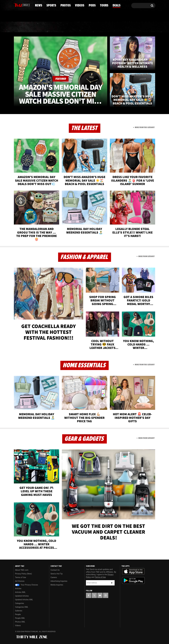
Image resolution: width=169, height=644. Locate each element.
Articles (18, 588)
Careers (54, 577)
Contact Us (55, 570)
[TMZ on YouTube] (100, 595)
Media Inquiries (57, 585)
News (20, 27)
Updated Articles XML (24, 600)
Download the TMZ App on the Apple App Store (133, 571)
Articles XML (20, 592)
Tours (124, 27)
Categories (19, 603)
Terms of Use (21, 577)
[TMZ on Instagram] (29, 5)
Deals (144, 27)
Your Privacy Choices (27, 585)
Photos (63, 27)
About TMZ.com (22, 570)
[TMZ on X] (20, 5)
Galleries (19, 611)
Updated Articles (22, 596)
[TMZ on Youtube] (24, 5)
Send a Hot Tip (57, 574)
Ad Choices (20, 581)
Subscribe (112, 583)
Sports (40, 27)
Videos (85, 27)
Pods (105, 27)
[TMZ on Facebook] (16, 5)
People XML (20, 618)
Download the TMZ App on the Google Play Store (133, 580)
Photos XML (20, 622)
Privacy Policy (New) (23, 574)
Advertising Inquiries (59, 581)
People (18, 614)
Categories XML (22, 607)
